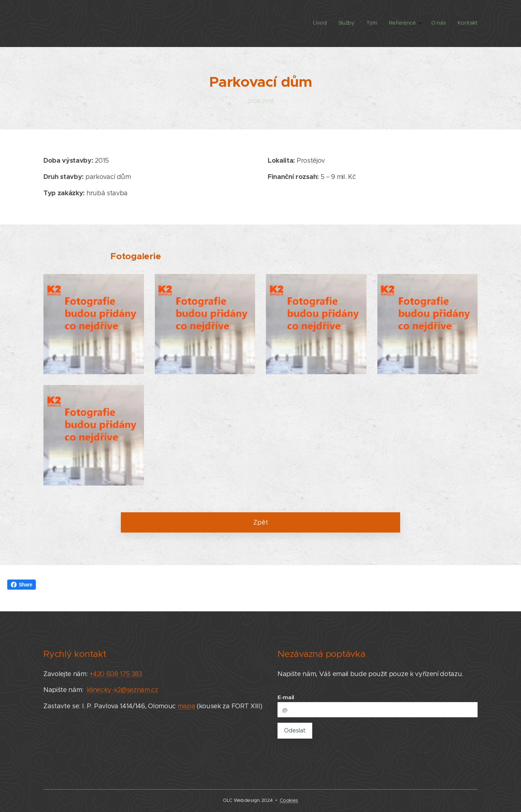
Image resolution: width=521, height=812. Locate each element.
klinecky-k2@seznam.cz (122, 690)
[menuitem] (418, 23)
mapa (187, 706)
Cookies (289, 800)
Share (22, 585)
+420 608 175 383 (116, 674)
